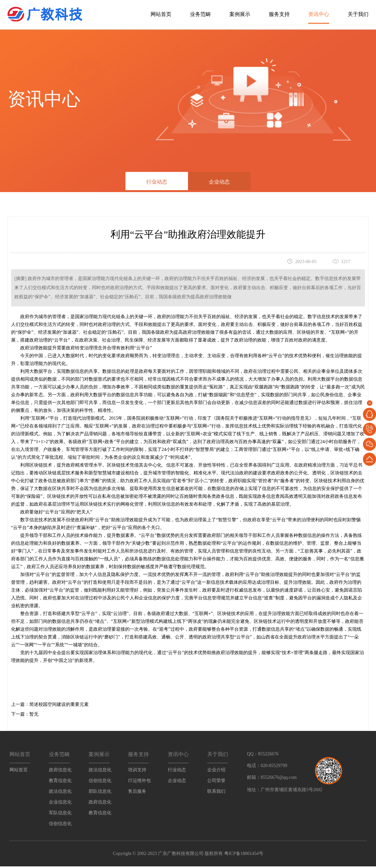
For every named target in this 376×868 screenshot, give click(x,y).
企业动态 (219, 182)
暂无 (34, 716)
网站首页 (161, 14)
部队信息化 (100, 793)
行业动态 (157, 182)
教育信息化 (60, 783)
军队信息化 (60, 815)
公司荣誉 (216, 783)
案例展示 (240, 14)
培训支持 (137, 772)
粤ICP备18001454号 (243, 855)
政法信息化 (60, 793)
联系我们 (216, 793)
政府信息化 (60, 772)
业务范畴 (200, 14)
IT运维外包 (139, 783)
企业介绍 (216, 772)
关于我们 (358, 14)
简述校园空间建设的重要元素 (59, 706)
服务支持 (279, 14)
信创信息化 (60, 826)
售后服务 (137, 793)
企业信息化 (60, 804)
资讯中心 (319, 14)
